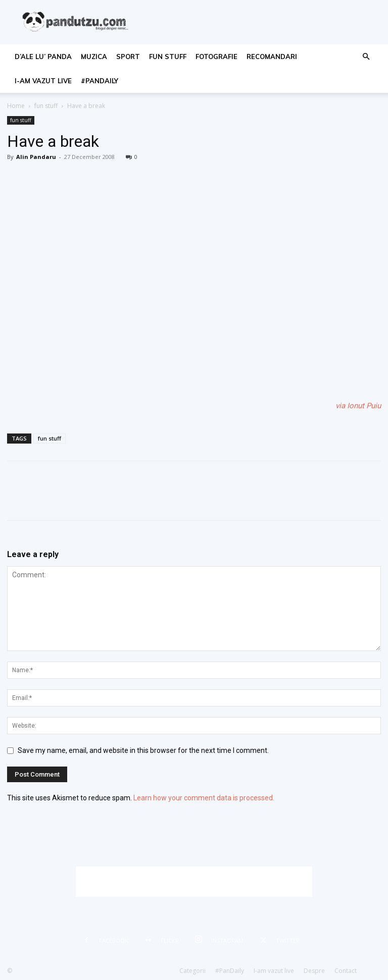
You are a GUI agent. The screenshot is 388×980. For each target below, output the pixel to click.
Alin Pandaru (36, 157)
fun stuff (168, 57)
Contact (346, 971)
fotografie (216, 57)
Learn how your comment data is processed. (204, 798)
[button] (366, 57)
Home (16, 106)
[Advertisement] (194, 882)
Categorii (192, 971)
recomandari (272, 57)
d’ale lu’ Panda (43, 57)
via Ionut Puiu (358, 406)
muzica (94, 57)
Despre (314, 971)
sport (128, 57)
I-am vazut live (43, 81)
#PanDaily (100, 81)
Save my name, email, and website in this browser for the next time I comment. (143, 750)
